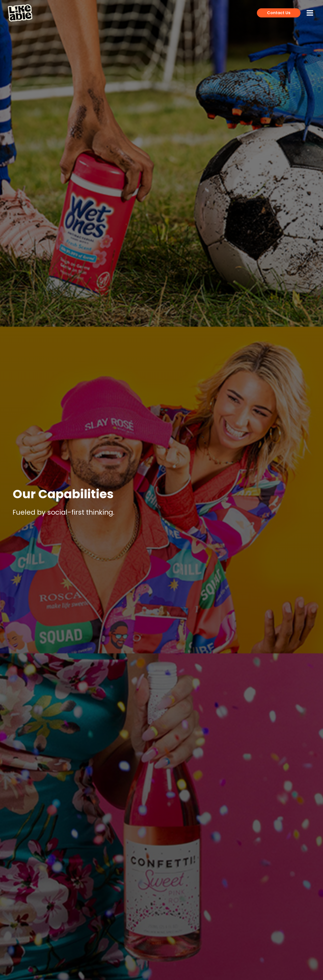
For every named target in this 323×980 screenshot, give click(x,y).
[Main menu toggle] (310, 13)
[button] (279, 13)
